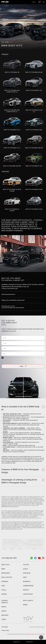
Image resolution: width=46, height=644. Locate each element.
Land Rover (28, 594)
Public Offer (5, 627)
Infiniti (26, 590)
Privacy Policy (5, 630)
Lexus (25, 569)
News (25, 605)
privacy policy (40, 358)
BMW (3, 569)
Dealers (5, 615)
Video (4, 619)
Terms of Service (39, 634)
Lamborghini (28, 586)
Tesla (4, 590)
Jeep (25, 577)
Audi (3, 586)
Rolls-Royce (7, 577)
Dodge (4, 594)
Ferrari (5, 582)
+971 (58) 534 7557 (9, 558)
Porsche (27, 573)
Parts (4, 607)
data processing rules (29, 358)
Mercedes (6, 573)
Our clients (28, 601)
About (4, 611)
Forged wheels (5, 602)
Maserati (27, 582)
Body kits (5, 565)
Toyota (26, 565)
